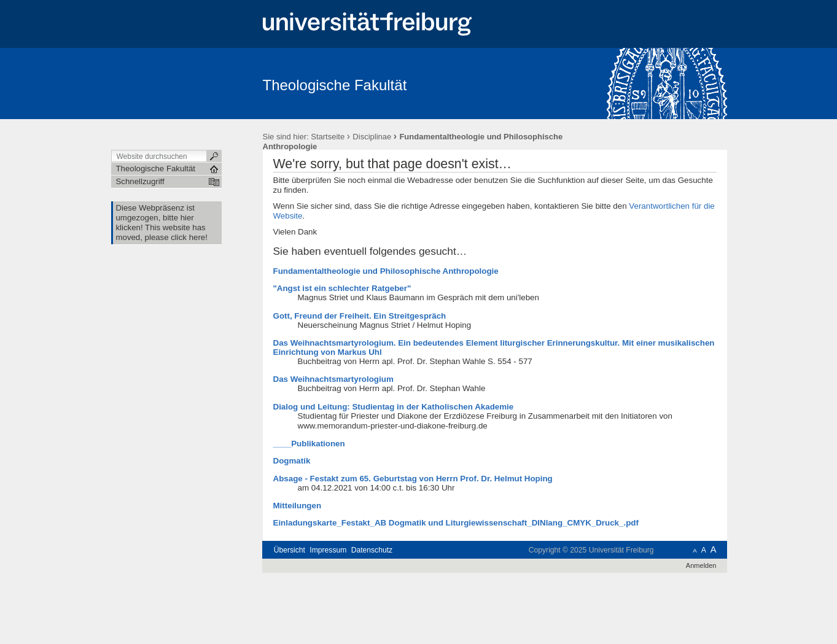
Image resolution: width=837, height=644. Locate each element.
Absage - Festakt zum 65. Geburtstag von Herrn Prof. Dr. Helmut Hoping (413, 479)
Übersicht (290, 550)
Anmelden (701, 565)
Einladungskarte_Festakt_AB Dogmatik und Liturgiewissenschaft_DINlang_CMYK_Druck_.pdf (456, 523)
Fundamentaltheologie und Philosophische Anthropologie (386, 271)
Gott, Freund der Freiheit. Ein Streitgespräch (360, 316)
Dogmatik (292, 461)
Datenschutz (372, 550)
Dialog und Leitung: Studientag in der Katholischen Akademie (394, 407)
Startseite (328, 137)
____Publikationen (309, 444)
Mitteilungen (298, 506)
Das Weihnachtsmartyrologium (333, 379)
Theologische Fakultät (335, 85)
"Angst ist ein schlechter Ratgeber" (342, 288)
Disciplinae (372, 137)
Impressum (328, 550)
